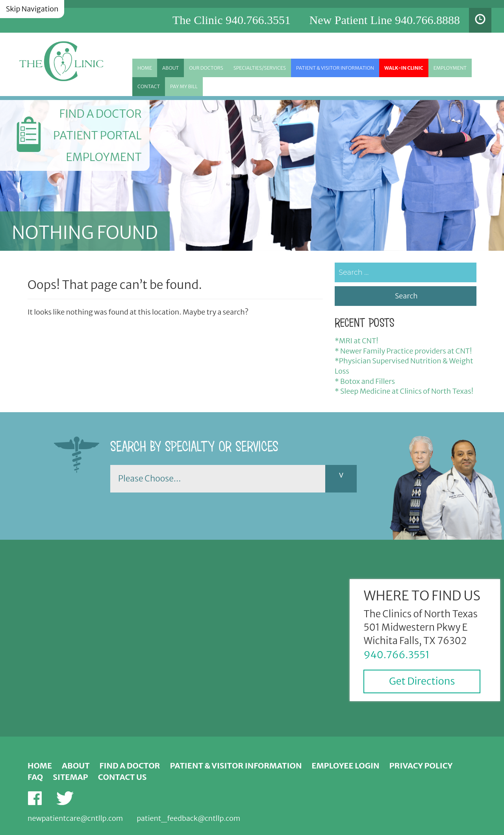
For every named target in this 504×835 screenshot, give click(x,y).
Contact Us (122, 777)
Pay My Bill (184, 86)
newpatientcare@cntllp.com (75, 818)
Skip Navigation (32, 9)
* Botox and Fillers (365, 381)
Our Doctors (206, 68)
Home (145, 68)
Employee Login (345, 766)
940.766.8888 (427, 20)
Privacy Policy (421, 766)
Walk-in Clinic (404, 68)
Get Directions (422, 681)
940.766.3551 (258, 20)
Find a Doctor (100, 114)
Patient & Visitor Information (335, 68)
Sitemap (70, 777)
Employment (450, 68)
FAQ (35, 777)
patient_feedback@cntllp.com (188, 818)
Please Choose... (149, 479)
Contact (149, 86)
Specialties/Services (260, 68)
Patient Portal (97, 135)
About (170, 68)
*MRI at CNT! (357, 341)
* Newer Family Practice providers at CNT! (403, 351)
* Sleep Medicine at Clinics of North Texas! (404, 391)
